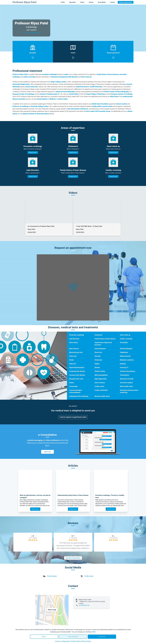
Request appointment (126, 2)
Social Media (102, 2)
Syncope (98, 356)
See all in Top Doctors (73, 558)
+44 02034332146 (84, 605)
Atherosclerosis (125, 356)
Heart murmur (74, 349)
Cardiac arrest (99, 386)
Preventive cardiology (77, 335)
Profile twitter (89, 576)
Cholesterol (99, 335)
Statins (72, 383)
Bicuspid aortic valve (76, 379)
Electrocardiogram (126, 349)
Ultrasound (98, 360)
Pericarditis (124, 343)
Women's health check (102, 396)
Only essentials (73, 637)
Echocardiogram (100, 349)
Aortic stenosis (100, 383)
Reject (44, 637)
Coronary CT (124, 367)
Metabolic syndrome (127, 360)
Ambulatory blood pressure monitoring (129, 391)
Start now (47, 452)
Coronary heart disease (77, 375)
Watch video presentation (31, 33)
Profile (63, 2)
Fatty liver (73, 364)
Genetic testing (100, 371)
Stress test (98, 352)
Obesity (97, 367)
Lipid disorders (74, 339)
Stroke (71, 360)
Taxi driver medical (126, 383)
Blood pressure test (76, 352)
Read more (33, 153)
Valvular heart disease (127, 371)
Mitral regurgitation (101, 375)
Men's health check (126, 386)
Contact (112, 2)
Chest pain (73, 356)
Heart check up (125, 335)
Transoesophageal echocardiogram (76, 391)
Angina (97, 364)
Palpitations (124, 352)
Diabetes (123, 364)
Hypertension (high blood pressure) (103, 344)
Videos (82, 2)
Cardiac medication (101, 390)
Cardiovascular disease (77, 371)
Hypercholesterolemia (77, 367)
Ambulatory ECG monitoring (79, 396)
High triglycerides (101, 379)
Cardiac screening (126, 339)
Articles (91, 2)
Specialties (72, 2)
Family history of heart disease (105, 339)
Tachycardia (73, 386)
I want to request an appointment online (73, 417)
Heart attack (73, 343)
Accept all (102, 637)
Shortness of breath (127, 379)
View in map (52, 610)
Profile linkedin (52, 576)
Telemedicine (125, 375)
